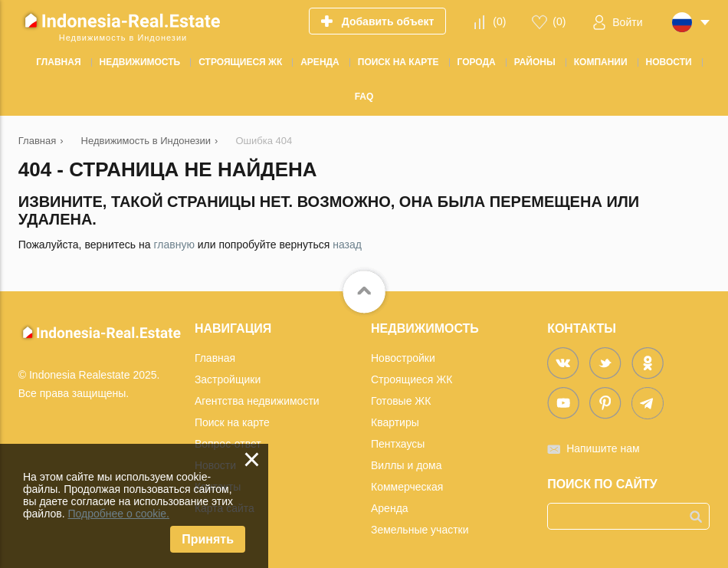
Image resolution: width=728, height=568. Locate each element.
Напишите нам (603, 448)
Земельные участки (420, 530)
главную (174, 245)
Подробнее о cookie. (118, 514)
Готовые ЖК (401, 401)
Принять (208, 539)
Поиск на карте (232, 422)
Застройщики (228, 379)
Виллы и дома (407, 465)
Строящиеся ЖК (412, 379)
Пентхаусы (398, 444)
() (499, 21)
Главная (215, 358)
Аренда (390, 508)
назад (347, 245)
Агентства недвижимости (257, 401)
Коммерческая (407, 487)
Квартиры (395, 422)
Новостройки (403, 358)
